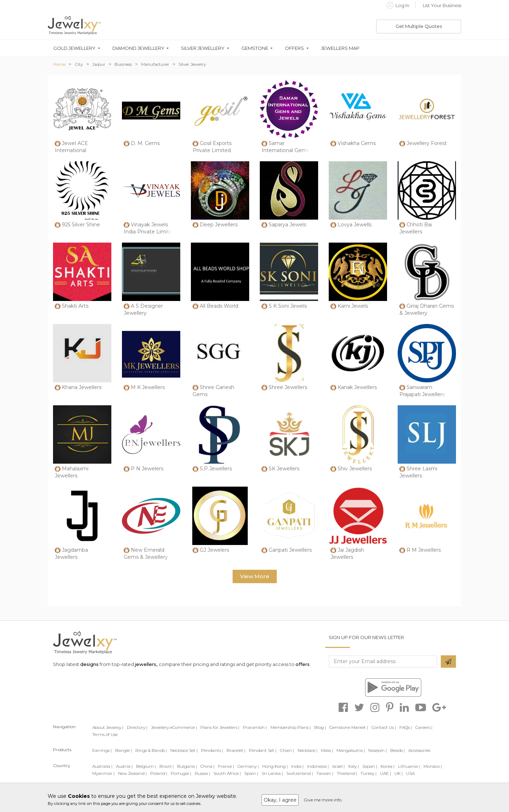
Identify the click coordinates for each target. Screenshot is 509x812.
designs (89, 664)
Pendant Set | (263, 750)
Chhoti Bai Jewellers (416, 228)
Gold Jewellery (74, 48)
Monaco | (433, 766)
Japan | (370, 766)
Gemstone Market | (349, 727)
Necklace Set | (184, 750)
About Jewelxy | (108, 727)
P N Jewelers (147, 469)
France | (226, 766)
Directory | (137, 727)
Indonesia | (318, 766)
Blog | (320, 727)
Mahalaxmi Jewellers (72, 472)
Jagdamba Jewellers (71, 553)
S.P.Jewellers (216, 469)
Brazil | (166, 766)
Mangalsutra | (351, 750)
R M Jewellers (424, 550)
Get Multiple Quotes (419, 26)
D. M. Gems (145, 143)
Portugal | (181, 773)
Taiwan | (325, 773)
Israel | (338, 766)
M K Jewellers (148, 387)
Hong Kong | (275, 766)
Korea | (388, 766)
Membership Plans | (291, 727)
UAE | (385, 773)
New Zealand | (132, 773)
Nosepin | (378, 750)
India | (297, 766)
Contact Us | (384, 727)
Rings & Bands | (151, 750)
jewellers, (146, 664)
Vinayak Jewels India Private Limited (150, 228)
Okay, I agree (280, 800)
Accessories (419, 750)
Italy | (353, 766)
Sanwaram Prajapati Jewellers (422, 391)
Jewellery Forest (427, 143)
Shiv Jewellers (355, 469)
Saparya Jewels (287, 225)
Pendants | (212, 750)
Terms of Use (105, 734)
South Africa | (227, 773)
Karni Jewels (353, 306)
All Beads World (219, 306)
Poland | (159, 773)
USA (410, 773)
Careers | (424, 727)
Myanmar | (103, 773)
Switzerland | (300, 773)
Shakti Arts (75, 306)
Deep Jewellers (219, 225)
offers (303, 664)
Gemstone (255, 48)
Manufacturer (155, 64)
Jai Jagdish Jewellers (347, 553)
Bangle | (124, 750)
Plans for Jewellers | (220, 727)
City (79, 64)
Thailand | (347, 773)
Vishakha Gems (357, 143)
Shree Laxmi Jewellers (418, 472)
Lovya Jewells (355, 225)
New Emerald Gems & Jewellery (146, 553)
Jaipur (99, 64)
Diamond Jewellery (138, 48)
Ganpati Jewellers (290, 550)
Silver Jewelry (192, 64)
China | (207, 766)
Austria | (124, 766)
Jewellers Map (340, 48)
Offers (294, 48)
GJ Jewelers (214, 550)
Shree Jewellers (288, 387)
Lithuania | (409, 766)
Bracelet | (236, 750)
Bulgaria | (187, 766)
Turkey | (368, 773)
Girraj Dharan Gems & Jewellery (427, 309)
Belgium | (146, 766)
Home (59, 64)
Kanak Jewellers (357, 387)
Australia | (102, 766)
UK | (399, 773)
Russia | (202, 773)
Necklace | (308, 750)
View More (255, 576)
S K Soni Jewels (288, 306)
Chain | (287, 750)
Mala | (327, 750)
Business (123, 64)
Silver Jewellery (203, 48)
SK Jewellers (284, 469)
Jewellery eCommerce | (174, 727)
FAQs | (406, 727)
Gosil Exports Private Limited (212, 147)
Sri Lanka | (272, 773)
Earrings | (102, 750)
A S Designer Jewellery (143, 309)
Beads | (397, 750)
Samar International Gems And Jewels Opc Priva (288, 150)
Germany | (248, 766)
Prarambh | (255, 727)
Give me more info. (323, 800)
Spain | (251, 773)
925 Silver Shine (81, 225)
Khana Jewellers (82, 387)
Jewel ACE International (71, 147)
